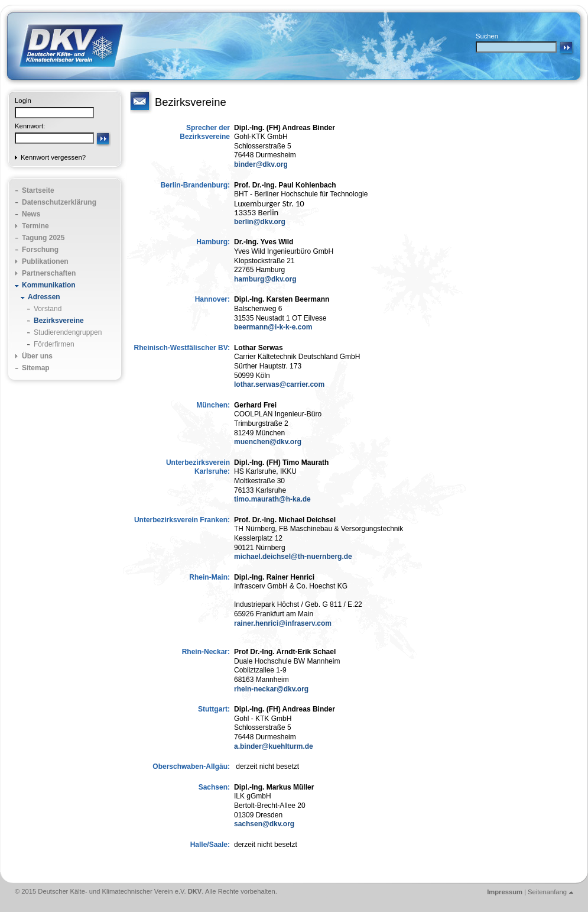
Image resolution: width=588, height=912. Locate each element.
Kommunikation (49, 285)
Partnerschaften (49, 273)
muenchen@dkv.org (268, 442)
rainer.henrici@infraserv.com (283, 623)
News (31, 214)
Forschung (40, 250)
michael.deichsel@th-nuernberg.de (293, 557)
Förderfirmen (54, 344)
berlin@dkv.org (260, 222)
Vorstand (48, 309)
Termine (35, 226)
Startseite (38, 190)
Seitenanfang (547, 892)
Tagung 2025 (43, 238)
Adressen (44, 297)
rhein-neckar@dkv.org (271, 689)
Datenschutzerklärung (59, 202)
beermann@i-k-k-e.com (273, 327)
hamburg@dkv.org (265, 279)
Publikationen (45, 261)
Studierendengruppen (68, 332)
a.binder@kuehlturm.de (274, 746)
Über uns (37, 356)
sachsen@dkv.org (264, 824)
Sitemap (36, 368)
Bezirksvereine (59, 321)
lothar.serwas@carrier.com (279, 384)
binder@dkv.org (261, 164)
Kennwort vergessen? (53, 157)
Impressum (505, 892)
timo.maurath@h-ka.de (272, 499)
